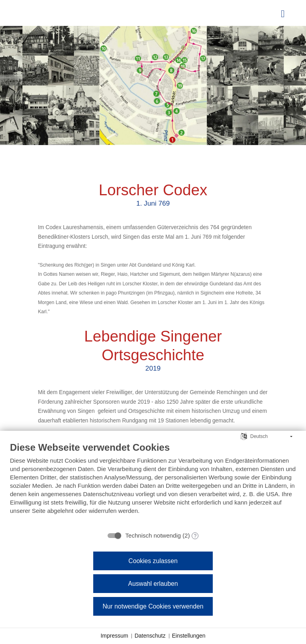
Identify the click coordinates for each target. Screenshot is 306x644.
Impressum (114, 636)
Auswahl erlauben (153, 584)
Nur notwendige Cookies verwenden (153, 606)
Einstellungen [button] (189, 636)
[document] (153, 484)
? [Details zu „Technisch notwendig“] (195, 536)
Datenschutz (150, 636)
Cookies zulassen (153, 561)
